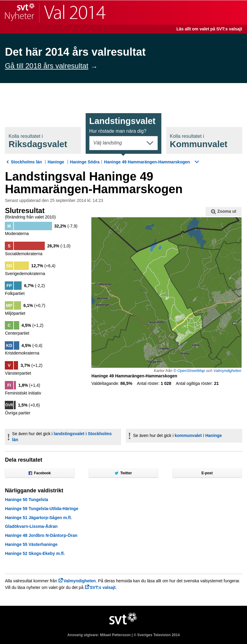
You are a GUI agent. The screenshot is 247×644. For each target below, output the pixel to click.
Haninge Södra (85, 162)
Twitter (123, 473)
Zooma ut (224, 212)
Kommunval (199, 141)
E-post (207, 473)
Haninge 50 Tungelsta (26, 500)
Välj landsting (108, 143)
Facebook (40, 473)
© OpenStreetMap (189, 371)
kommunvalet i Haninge (198, 435)
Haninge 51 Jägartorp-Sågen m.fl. (38, 518)
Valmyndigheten (227, 371)
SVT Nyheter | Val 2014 (55, 12)
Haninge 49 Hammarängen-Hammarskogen (147, 162)
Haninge (56, 162)
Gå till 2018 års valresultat (46, 66)
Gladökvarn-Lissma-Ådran (31, 526)
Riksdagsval (38, 141)
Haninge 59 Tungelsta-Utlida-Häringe (41, 509)
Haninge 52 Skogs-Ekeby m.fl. (35, 553)
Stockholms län (26, 162)
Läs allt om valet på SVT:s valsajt (209, 29)
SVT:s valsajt (103, 587)
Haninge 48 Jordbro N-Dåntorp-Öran (41, 535)
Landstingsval (122, 125)
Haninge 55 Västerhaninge (31, 544)
